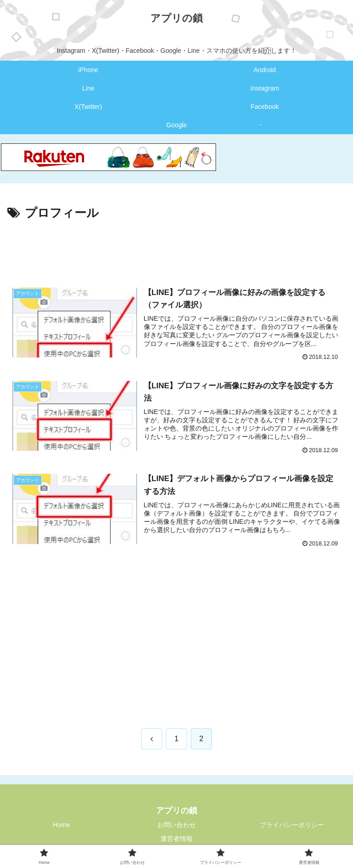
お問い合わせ (176, 825)
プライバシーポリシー (292, 825)
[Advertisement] (176, 249)
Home (61, 825)
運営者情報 (176, 839)
